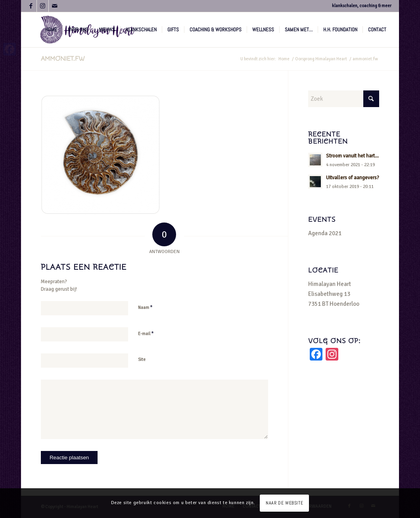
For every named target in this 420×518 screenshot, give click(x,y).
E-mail (146, 334)
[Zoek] (344, 99)
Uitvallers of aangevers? (353, 178)
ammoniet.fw (63, 59)
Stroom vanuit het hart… (352, 156)
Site (142, 360)
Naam (145, 307)
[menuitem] (51, 30)
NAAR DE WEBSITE (284, 503)
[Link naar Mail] (55, 6)
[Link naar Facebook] (31, 6)
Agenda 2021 (325, 233)
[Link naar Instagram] (43, 6)
